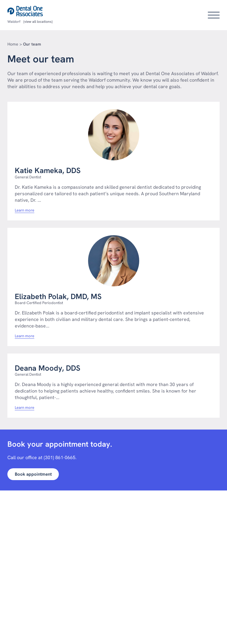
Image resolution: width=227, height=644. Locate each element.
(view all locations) (38, 22)
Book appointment (33, 474)
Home (13, 44)
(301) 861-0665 (60, 457)
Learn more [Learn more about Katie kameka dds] (25, 210)
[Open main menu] (214, 15)
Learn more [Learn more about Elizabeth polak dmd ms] (25, 336)
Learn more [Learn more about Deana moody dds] (25, 408)
